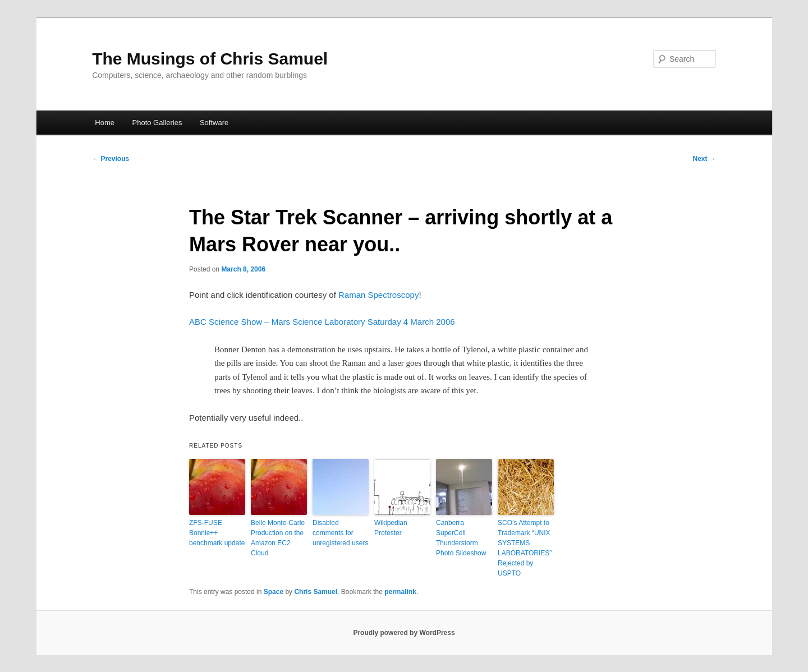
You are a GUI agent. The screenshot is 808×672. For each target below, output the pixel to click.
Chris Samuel (316, 592)
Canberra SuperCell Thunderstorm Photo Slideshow (461, 538)
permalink (400, 592)
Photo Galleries (157, 123)
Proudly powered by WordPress (404, 633)
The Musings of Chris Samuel (210, 59)
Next (704, 159)
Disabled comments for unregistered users (340, 533)
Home (105, 123)
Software (214, 123)
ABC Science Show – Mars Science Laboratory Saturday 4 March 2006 (322, 322)
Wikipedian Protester (391, 528)
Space (274, 592)
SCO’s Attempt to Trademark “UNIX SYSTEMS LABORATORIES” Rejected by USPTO (525, 548)
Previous (111, 159)
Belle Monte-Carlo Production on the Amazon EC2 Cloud (278, 538)
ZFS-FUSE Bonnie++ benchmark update (217, 533)
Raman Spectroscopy (378, 295)
